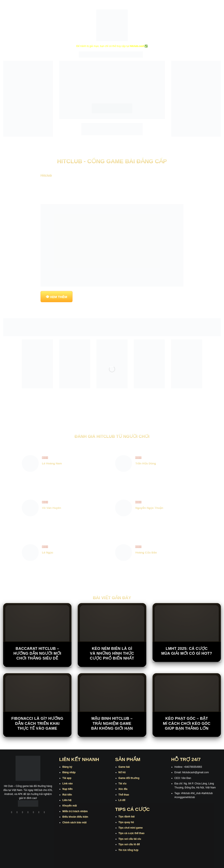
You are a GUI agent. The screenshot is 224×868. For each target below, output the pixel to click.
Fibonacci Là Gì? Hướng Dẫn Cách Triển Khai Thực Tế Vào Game (37, 723)
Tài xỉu (123, 784)
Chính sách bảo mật (74, 823)
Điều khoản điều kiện (75, 817)
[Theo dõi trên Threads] (39, 813)
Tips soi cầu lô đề (129, 844)
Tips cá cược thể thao (132, 833)
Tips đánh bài (127, 817)
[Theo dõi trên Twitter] (33, 813)
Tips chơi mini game (131, 828)
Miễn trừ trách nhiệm (75, 811)
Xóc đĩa (123, 789)
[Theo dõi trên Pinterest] (44, 813)
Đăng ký (67, 767)
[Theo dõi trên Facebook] (12, 813)
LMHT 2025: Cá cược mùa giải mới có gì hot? (187, 651)
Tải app (67, 778)
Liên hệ (67, 800)
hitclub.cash (137, 46)
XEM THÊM (59, 297)
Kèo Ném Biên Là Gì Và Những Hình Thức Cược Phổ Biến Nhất (112, 654)
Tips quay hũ (126, 822)
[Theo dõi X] (28, 813)
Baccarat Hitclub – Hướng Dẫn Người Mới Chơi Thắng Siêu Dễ (37, 654)
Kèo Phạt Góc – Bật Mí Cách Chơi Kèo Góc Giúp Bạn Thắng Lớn (187, 723)
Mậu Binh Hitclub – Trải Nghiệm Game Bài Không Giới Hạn (112, 723)
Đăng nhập (69, 772)
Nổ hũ (122, 772)
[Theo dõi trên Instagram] (17, 813)
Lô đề (122, 800)
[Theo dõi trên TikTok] (23, 813)
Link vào (68, 784)
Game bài (124, 767)
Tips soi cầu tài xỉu (130, 839)
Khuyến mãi (70, 806)
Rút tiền (67, 795)
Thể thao (124, 795)
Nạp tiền (67, 789)
